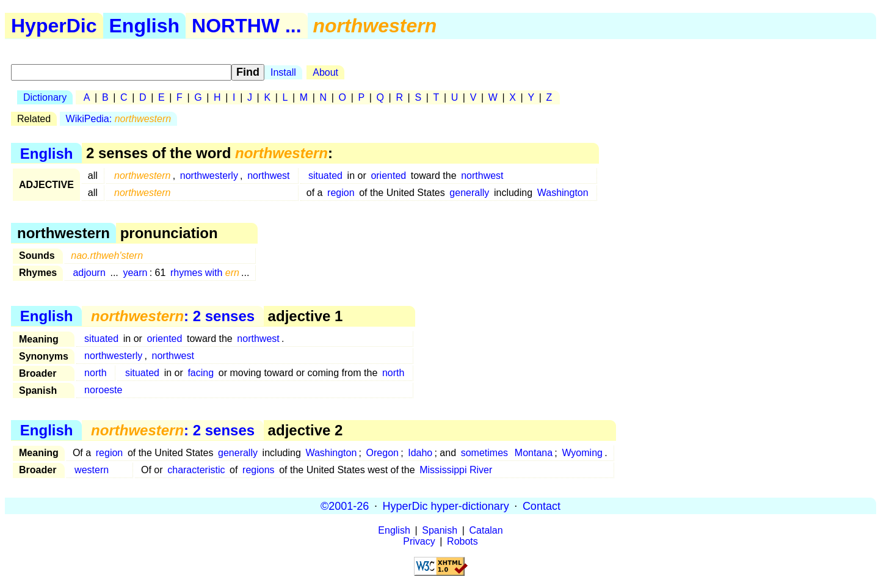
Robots (462, 541)
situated (325, 176)
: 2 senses (173, 316)
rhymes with (205, 273)
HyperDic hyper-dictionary (446, 506)
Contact (542, 506)
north (95, 373)
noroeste (103, 390)
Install (283, 72)
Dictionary (45, 97)
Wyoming (582, 453)
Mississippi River (456, 470)
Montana (534, 453)
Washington (563, 193)
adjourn (89, 273)
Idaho (420, 453)
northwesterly (209, 176)
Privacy (419, 541)
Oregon (382, 453)
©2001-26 (345, 506)
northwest (268, 176)
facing (201, 373)
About (325, 72)
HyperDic (54, 26)
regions (258, 470)
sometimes (484, 453)
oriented (388, 176)
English (145, 26)
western (92, 470)
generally (469, 193)
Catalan (486, 530)
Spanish (440, 530)
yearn (135, 273)
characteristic (196, 470)
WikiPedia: (119, 119)
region (341, 193)
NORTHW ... (247, 26)
